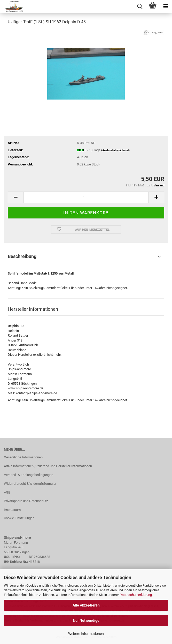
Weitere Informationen (86, 634)
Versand (159, 185)
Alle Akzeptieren (86, 605)
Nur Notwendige (86, 620)
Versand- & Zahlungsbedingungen (29, 475)
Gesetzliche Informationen (23, 457)
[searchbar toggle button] (140, 6)
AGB (7, 492)
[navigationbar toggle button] (166, 6)
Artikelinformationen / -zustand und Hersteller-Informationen (48, 466)
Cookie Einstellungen (19, 518)
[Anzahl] (86, 197)
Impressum (12, 510)
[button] (15, 197)
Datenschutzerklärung (136, 595)
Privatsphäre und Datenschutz (26, 501)
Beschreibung (22, 256)
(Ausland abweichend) (115, 150)
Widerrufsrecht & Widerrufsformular (30, 484)
